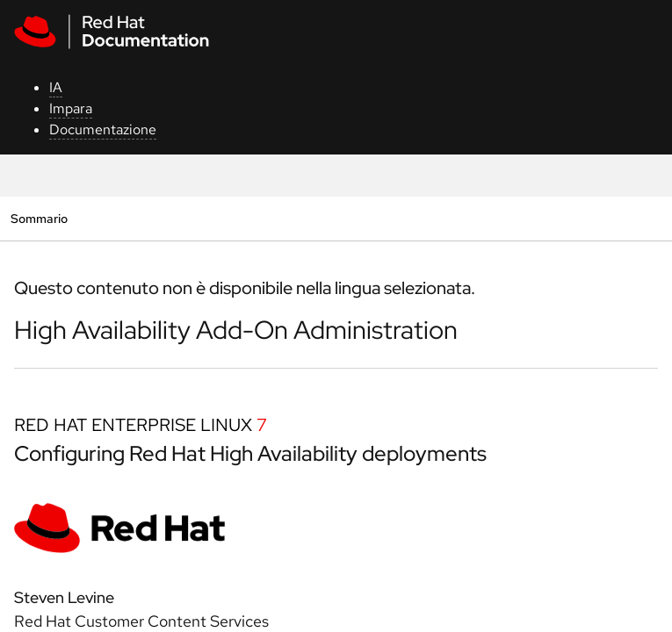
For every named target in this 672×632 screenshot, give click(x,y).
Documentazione (103, 129)
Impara (71, 108)
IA (56, 87)
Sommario (39, 218)
